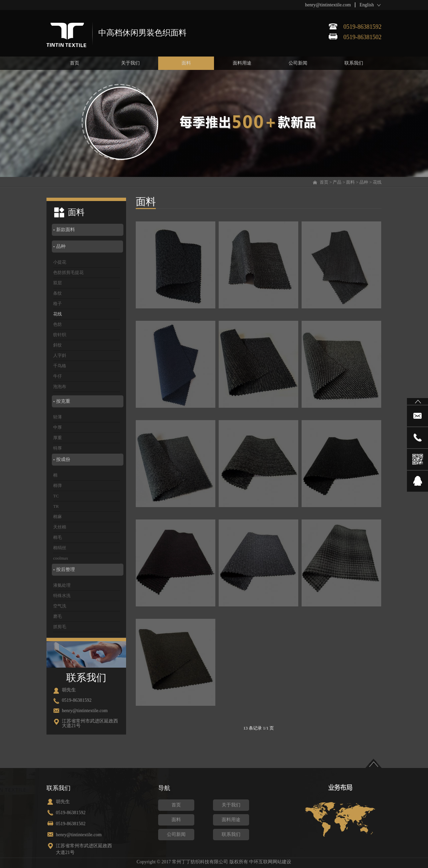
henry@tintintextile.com (328, 5)
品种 (364, 182)
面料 (350, 182)
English (367, 5)
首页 (324, 182)
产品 (337, 182)
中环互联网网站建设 (270, 862)
